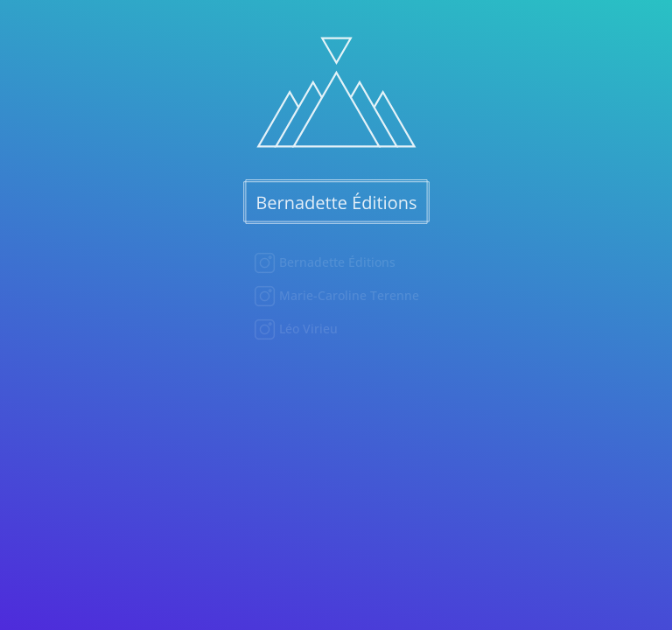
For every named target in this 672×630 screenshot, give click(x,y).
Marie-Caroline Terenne (347, 295)
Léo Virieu (307, 329)
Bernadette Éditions (336, 262)
